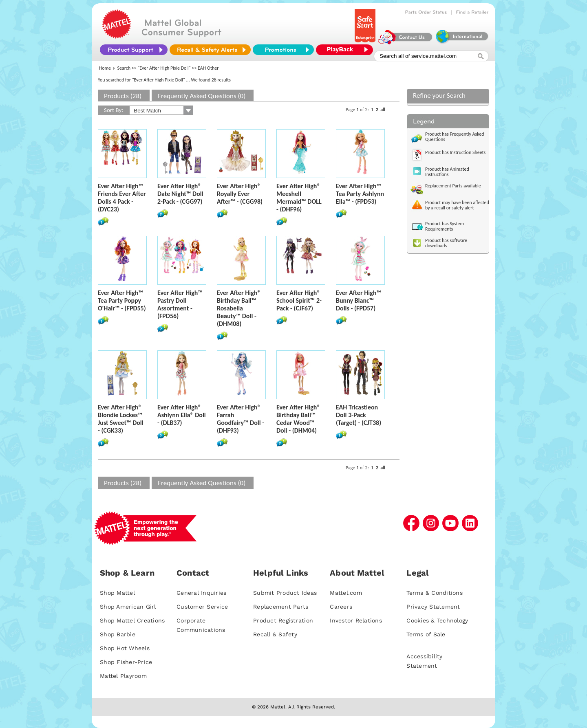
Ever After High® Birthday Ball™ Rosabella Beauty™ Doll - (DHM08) (239, 308)
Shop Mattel (117, 593)
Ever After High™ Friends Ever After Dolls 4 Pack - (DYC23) (122, 198)
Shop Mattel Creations (132, 620)
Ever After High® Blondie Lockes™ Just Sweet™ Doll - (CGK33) (121, 419)
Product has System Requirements (445, 226)
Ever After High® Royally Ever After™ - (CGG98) (240, 194)
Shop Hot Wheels (125, 648)
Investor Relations (356, 620)
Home (105, 68)
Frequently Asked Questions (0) (202, 96)
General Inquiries (201, 593)
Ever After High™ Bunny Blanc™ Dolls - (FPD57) (359, 300)
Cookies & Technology (437, 620)
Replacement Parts (281, 607)
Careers (341, 607)
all (383, 110)
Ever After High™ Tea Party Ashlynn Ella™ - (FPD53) (360, 194)
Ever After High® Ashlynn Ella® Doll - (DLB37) (182, 415)
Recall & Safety (275, 634)
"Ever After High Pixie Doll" (164, 68)
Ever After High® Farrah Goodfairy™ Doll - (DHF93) (241, 419)
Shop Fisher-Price (126, 662)
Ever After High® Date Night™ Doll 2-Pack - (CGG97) (180, 194)
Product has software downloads (446, 243)
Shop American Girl (128, 607)
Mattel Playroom (123, 676)
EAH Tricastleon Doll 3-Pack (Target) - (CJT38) (359, 415)
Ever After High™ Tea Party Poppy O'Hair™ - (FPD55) (122, 300)
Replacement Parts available (453, 186)
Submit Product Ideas (285, 593)
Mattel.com (346, 593)
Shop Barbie (118, 634)
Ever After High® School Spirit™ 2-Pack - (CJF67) (299, 300)
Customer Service (202, 607)
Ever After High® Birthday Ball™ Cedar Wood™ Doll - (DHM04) (298, 419)
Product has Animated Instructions (447, 172)
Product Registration (283, 620)
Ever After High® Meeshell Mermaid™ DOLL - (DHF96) (299, 198)
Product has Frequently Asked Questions (455, 137)
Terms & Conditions (435, 593)
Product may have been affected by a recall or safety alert (457, 205)
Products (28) (123, 96)
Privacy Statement (433, 607)
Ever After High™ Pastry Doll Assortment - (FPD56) (180, 304)
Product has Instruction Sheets (455, 152)
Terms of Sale (426, 634)
